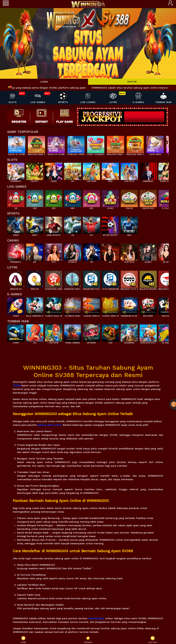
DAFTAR (132, 82)
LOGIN (44, 82)
